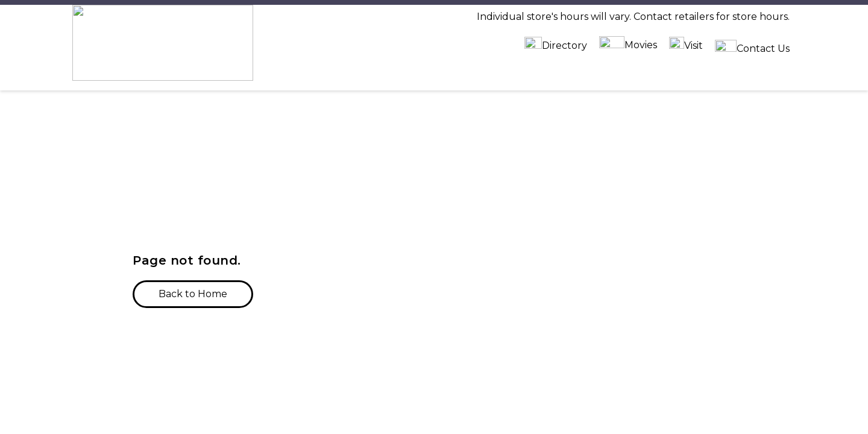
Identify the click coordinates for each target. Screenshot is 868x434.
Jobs (626, 407)
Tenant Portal (649, 428)
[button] (193, 204)
